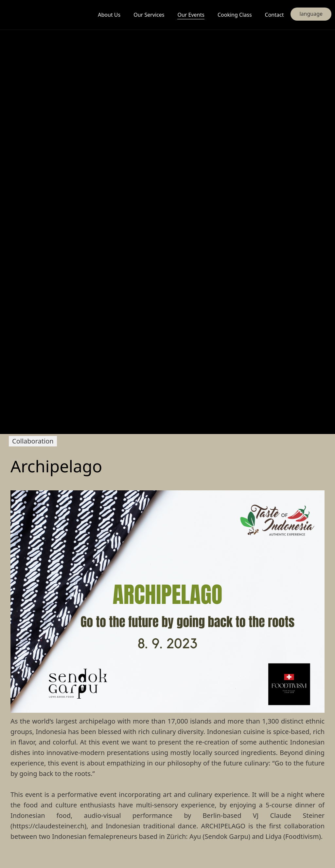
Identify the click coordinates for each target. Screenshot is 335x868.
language (311, 14)
